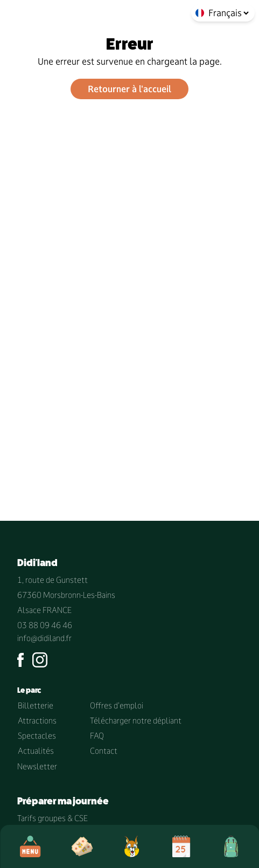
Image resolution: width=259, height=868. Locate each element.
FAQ (97, 736)
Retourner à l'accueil (129, 89)
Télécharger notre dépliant (136, 721)
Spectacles (37, 736)
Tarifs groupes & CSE (52, 818)
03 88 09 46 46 (45, 625)
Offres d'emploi (117, 705)
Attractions (37, 721)
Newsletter (37, 766)
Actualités (36, 751)
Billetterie (36, 705)
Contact (104, 751)
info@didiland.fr (44, 638)
